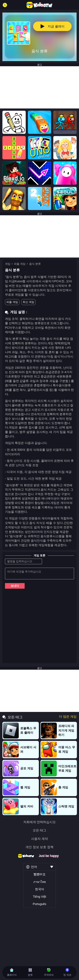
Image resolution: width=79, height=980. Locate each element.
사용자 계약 (39, 839)
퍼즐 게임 (20, 264)
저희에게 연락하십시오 (40, 822)
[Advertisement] (39, 87)
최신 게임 (28, 302)
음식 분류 (35, 264)
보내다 (15, 586)
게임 (8, 264)
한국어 (40, 889)
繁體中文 (40, 874)
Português (39, 904)
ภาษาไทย (40, 882)
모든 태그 (40, 830)
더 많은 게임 (68, 717)
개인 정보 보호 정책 (40, 847)
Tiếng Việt (39, 897)
